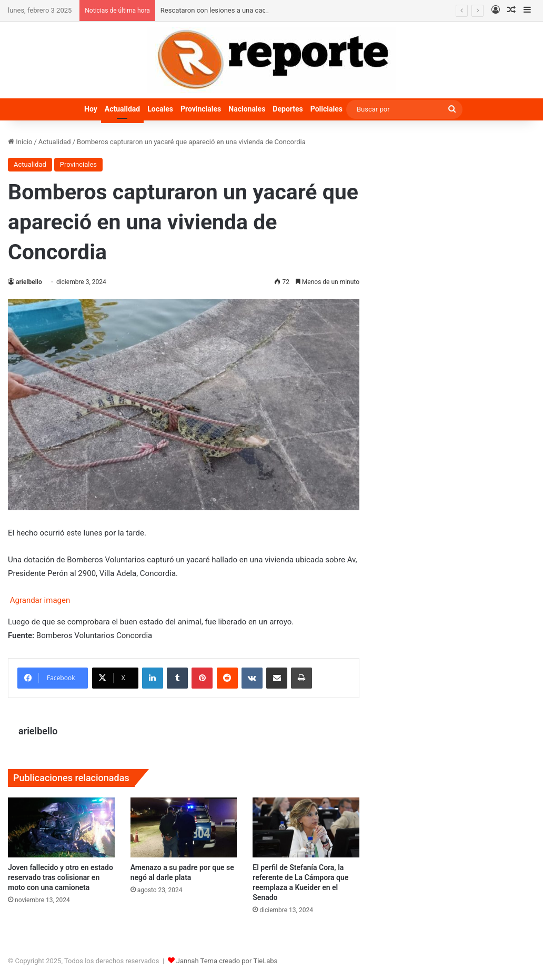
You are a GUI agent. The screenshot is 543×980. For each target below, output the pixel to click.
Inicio (20, 142)
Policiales (326, 109)
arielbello (29, 282)
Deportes (288, 109)
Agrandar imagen (39, 600)
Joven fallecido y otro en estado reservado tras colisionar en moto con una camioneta (61, 877)
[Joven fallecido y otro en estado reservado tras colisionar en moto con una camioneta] (61, 827)
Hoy (91, 109)
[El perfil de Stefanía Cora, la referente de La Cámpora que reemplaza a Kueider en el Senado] (306, 827)
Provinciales (201, 109)
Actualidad (122, 109)
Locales (160, 109)
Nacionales (247, 109)
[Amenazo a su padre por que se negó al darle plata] (184, 827)
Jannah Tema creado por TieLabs (227, 961)
